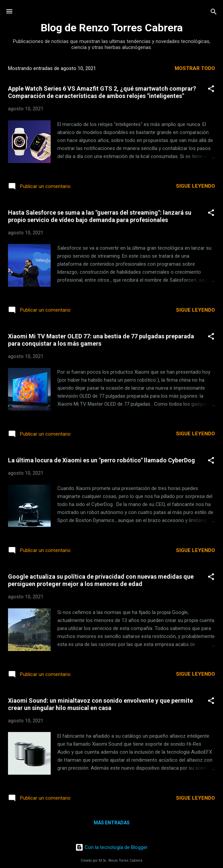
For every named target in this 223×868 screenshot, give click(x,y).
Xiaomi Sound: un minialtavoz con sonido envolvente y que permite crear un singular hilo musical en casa (100, 704)
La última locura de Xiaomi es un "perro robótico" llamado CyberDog (101, 460)
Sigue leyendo (195, 186)
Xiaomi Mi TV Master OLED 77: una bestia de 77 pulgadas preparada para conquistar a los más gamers (101, 340)
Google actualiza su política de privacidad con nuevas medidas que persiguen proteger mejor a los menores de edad (101, 580)
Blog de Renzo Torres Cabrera (112, 28)
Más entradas (112, 823)
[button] (211, 89)
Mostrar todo (195, 68)
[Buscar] (214, 12)
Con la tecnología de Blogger (111, 847)
